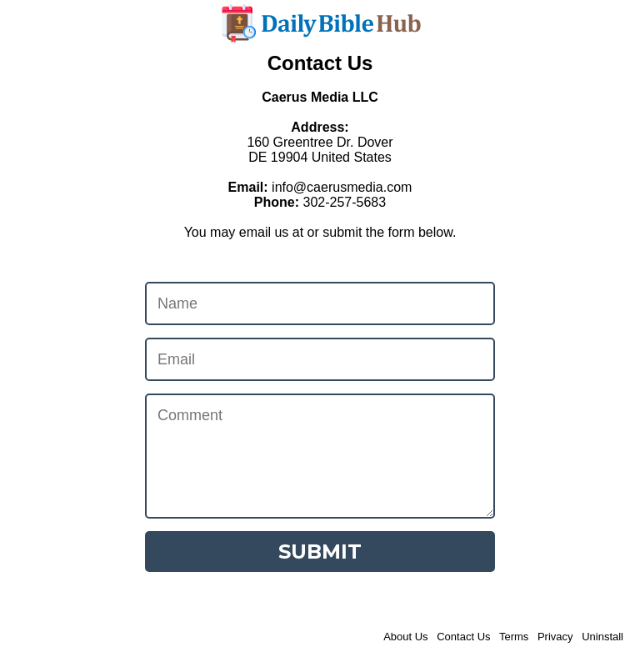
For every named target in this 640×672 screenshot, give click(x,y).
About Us (405, 637)
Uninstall (602, 637)
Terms (514, 637)
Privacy (555, 637)
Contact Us (463, 637)
